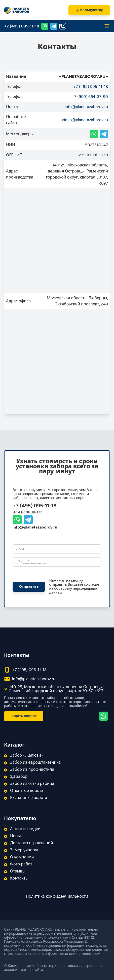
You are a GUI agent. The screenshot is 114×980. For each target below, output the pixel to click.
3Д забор (19, 777)
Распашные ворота (29, 798)
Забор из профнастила (32, 769)
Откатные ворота (27, 791)
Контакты (19, 878)
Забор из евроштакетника (35, 762)
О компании (22, 857)
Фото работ (21, 864)
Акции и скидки (25, 829)
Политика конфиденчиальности (57, 896)
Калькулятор (89, 10)
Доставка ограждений (32, 843)
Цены (15, 836)
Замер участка (24, 850)
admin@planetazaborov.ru (84, 120)
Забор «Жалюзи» (27, 755)
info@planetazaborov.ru (86, 107)
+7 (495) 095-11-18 (22, 26)
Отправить (29, 587)
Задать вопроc (24, 716)
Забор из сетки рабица (32, 784)
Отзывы (18, 871)
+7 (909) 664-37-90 (90, 97)
